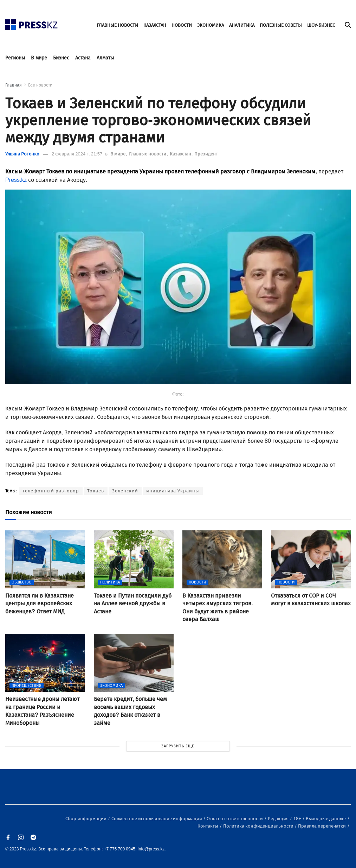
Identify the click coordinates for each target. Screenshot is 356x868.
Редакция (279, 819)
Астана (83, 58)
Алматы (105, 58)
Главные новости (148, 154)
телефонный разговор (51, 491)
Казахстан (181, 154)
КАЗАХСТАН (155, 25)
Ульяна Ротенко (22, 154)
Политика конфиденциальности (259, 826)
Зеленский (125, 491)
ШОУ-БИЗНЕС (321, 25)
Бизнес (61, 58)
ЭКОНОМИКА (211, 25)
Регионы (15, 58)
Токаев (96, 491)
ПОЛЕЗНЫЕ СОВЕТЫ (281, 25)
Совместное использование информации (157, 819)
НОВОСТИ (182, 25)
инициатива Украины (173, 491)
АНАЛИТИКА (242, 25)
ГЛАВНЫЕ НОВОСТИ (117, 25)
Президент (206, 154)
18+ (298, 819)
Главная (14, 85)
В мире (39, 58)
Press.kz (16, 180)
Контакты (208, 826)
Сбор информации (86, 819)
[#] (32, 23)
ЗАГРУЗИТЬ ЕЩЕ (178, 746)
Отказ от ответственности (235, 819)
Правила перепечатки (322, 826)
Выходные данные (326, 819)
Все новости (40, 85)
